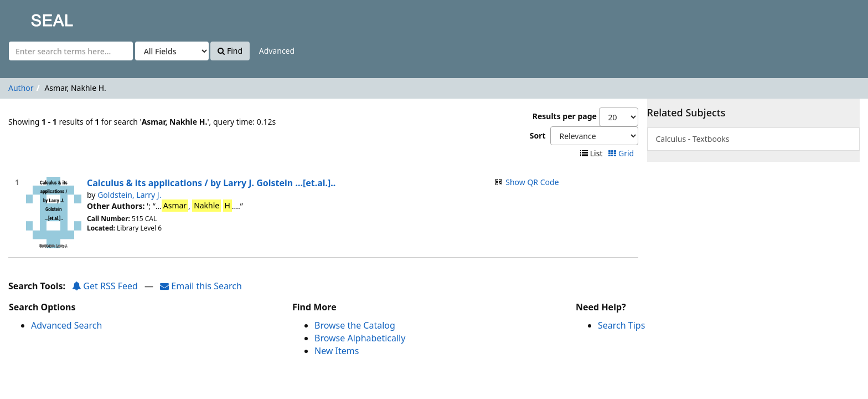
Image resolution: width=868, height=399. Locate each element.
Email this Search (201, 286)
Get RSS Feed (105, 286)
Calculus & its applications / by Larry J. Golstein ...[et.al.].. (211, 183)
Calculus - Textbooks (693, 139)
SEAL (30, 17)
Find (230, 51)
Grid (622, 153)
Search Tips (621, 325)
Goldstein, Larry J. (129, 195)
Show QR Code (532, 182)
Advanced (277, 51)
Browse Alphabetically (360, 338)
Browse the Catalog (355, 325)
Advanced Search (66, 325)
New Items (337, 351)
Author (21, 88)
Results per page (565, 116)
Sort (538, 135)
